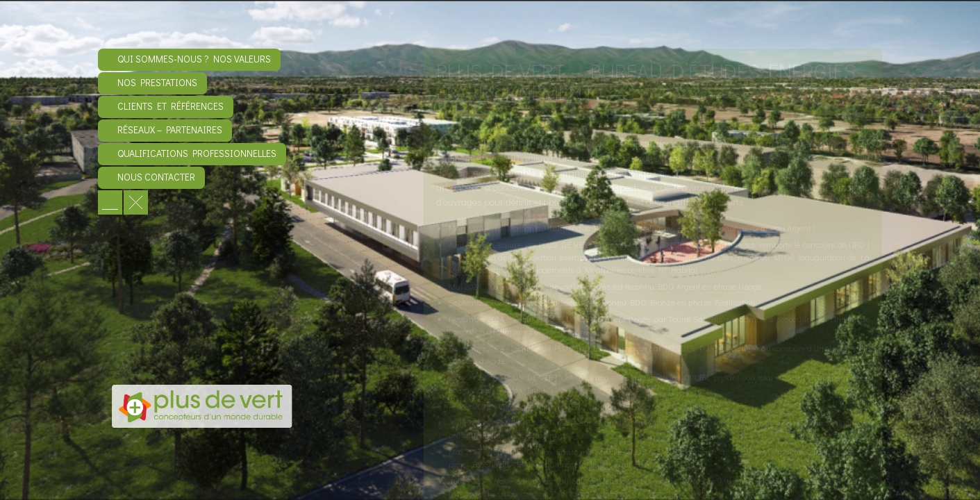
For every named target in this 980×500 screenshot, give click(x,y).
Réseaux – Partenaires (170, 130)
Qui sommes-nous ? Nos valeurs (194, 59)
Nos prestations (157, 82)
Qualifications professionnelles (197, 153)
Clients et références (171, 106)
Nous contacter (156, 177)
